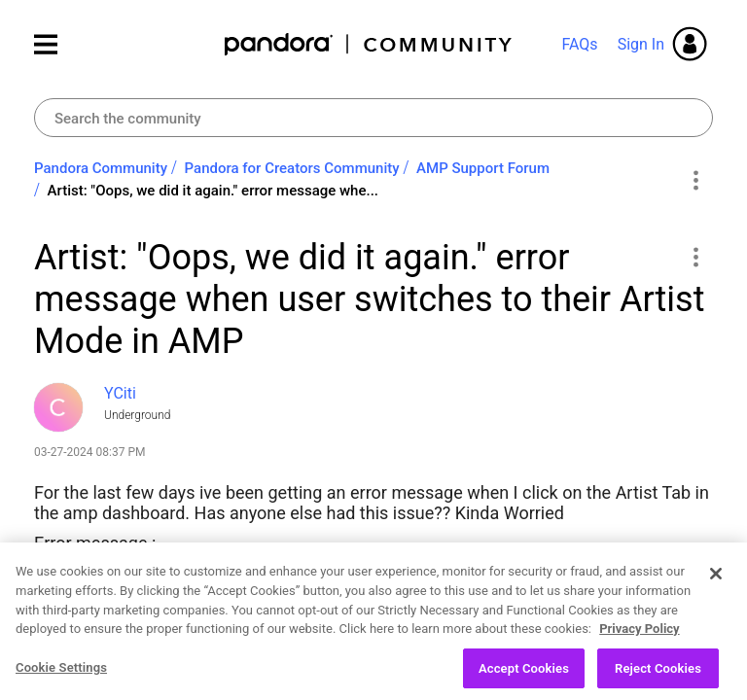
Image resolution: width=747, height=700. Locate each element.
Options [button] (695, 180)
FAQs (579, 44)
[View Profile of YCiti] (120, 393)
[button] (695, 257)
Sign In (641, 44)
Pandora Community (369, 44)
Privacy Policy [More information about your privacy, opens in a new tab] (639, 646)
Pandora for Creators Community (292, 168)
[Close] (716, 591)
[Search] (373, 118)
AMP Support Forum (483, 168)
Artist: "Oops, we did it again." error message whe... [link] (213, 191)
